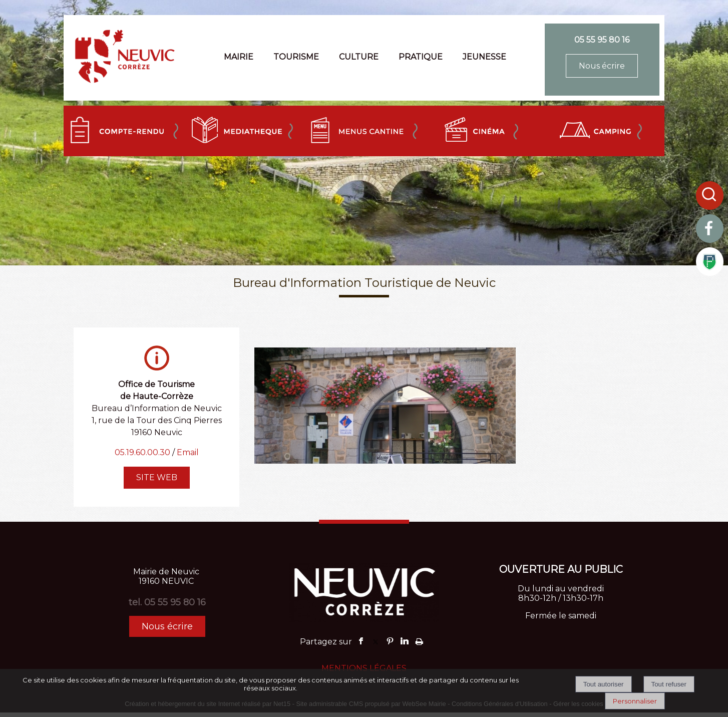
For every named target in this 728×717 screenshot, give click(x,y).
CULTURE (359, 57)
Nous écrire (602, 66)
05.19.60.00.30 (142, 452)
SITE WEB (157, 477)
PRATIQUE (421, 57)
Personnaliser (635, 701)
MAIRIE (239, 57)
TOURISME (296, 57)
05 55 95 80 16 (602, 40)
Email (188, 452)
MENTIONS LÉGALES (364, 668)
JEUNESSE (484, 57)
